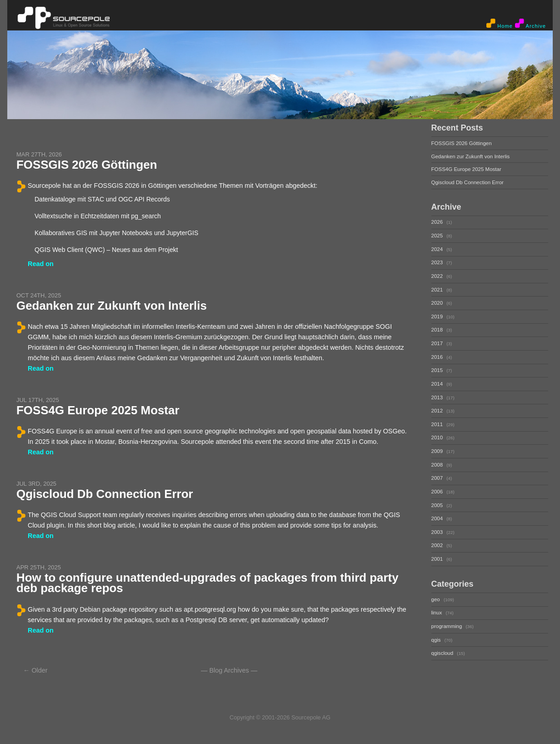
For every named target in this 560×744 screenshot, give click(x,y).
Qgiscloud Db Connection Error (105, 494)
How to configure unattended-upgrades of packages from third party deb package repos (207, 583)
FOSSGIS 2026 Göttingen (87, 165)
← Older (35, 670)
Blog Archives (229, 670)
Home (500, 24)
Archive (530, 24)
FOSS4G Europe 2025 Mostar (98, 410)
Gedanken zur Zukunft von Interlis (112, 306)
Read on (41, 264)
